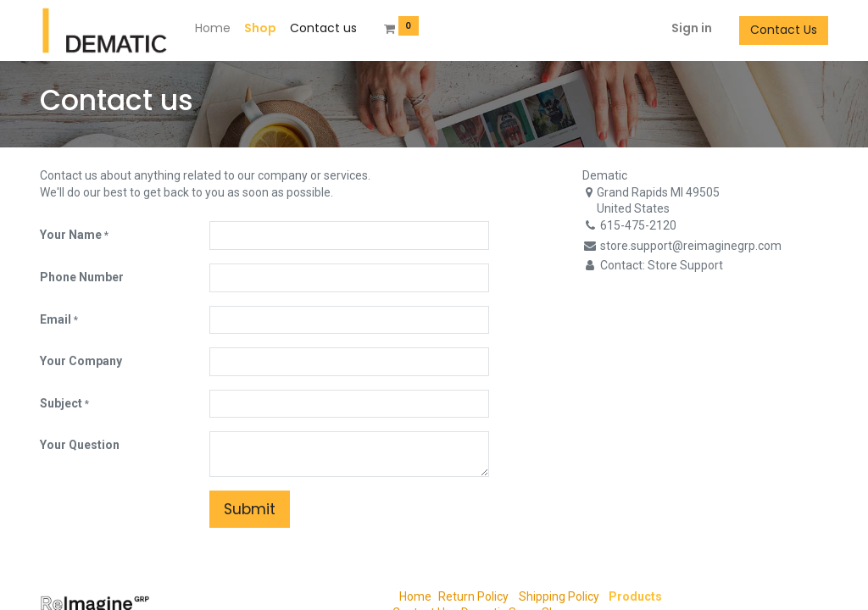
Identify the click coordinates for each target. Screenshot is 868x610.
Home (415, 596)
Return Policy (473, 596)
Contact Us (784, 30)
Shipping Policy (558, 596)
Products (635, 596)
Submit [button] (250, 509)
